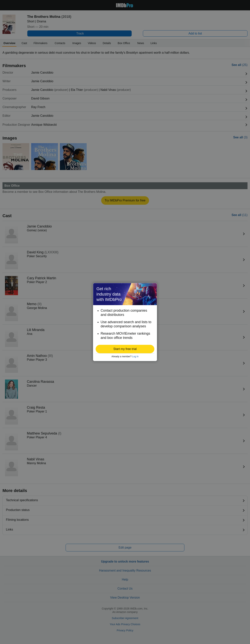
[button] (125, 349)
